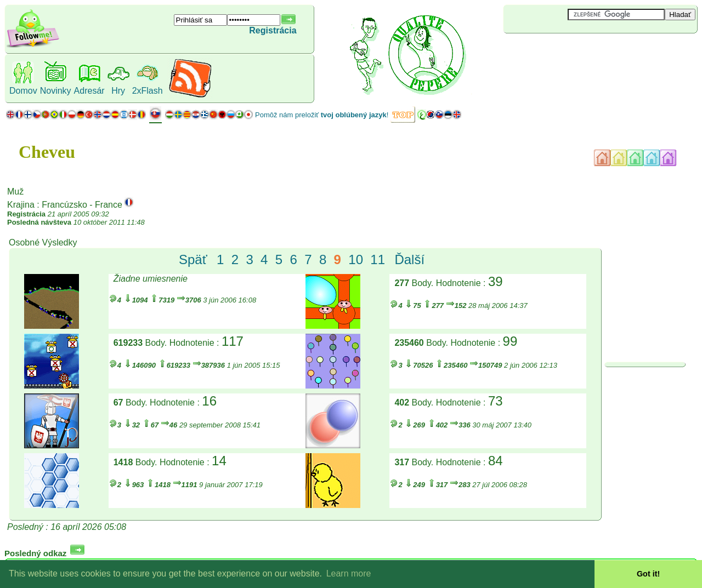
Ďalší (409, 259)
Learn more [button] (349, 573)
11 (378, 259)
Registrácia (273, 30)
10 (356, 259)
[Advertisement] (569, 52)
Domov (23, 91)
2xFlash (148, 91)
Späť (193, 259)
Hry (118, 91)
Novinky (56, 91)
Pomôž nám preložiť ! (322, 115)
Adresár (89, 91)
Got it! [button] (648, 574)
